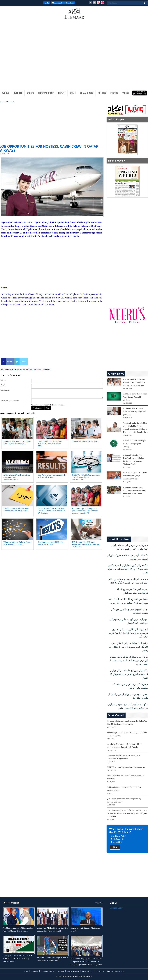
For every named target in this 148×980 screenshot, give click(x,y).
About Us (35, 971)
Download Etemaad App (116, 971)
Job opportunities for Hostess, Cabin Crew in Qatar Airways (49, 148)
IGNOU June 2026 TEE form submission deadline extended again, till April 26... (86, 544)
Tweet (23, 362)
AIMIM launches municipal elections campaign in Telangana (134, 444)
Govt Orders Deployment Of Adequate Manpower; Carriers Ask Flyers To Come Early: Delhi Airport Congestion (127, 813)
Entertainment (46, 93)
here (55, 405)
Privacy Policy (87, 971)
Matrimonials (57, 3)
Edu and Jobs (87, 93)
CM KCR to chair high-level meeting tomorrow (126, 767)
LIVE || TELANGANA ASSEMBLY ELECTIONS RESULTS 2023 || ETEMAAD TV (17, 959)
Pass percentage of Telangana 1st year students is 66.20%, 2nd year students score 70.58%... (85, 511)
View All (99, 903)
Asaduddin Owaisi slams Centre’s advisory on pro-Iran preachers (135, 411)
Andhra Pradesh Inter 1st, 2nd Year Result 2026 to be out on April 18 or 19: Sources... (51, 511)
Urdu (47, 3)
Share (9, 362)
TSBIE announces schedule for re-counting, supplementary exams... (16, 510)
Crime (73, 93)
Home (2, 102)
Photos (114, 93)
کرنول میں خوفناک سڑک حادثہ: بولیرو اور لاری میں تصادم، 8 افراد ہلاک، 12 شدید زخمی (128, 660)
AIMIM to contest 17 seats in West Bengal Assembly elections (135, 397)
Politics (102, 93)
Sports (30, 93)
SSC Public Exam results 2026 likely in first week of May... (52, 476)
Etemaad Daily (116, 908)
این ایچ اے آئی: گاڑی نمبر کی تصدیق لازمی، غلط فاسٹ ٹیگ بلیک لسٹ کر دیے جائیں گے (128, 633)
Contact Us (100, 971)
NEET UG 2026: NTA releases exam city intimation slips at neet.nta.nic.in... (86, 477)
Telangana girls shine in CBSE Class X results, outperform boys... (17, 443)
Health (62, 93)
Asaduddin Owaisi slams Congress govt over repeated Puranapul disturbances (135, 490)
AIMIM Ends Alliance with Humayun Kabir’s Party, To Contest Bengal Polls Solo (134, 382)
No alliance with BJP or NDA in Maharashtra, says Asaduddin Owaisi (135, 476)
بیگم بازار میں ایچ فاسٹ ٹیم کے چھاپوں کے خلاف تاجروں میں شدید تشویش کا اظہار (129, 674)
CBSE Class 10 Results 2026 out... (85, 441)
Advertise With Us (48, 971)
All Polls (61, 971)
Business (18, 93)
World (6, 93)
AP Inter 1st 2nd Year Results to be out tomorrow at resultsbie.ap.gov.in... (17, 477)
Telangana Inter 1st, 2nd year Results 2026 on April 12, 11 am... (17, 543)
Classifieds (70, 3)
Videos (126, 93)
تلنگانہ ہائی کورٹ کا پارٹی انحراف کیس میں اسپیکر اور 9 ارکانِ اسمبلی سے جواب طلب (127, 569)
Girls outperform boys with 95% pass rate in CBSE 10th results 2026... (50, 444)
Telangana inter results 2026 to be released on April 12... (51, 543)
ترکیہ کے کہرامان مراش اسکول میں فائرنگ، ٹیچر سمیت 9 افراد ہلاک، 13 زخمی (129, 647)
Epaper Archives (73, 971)
